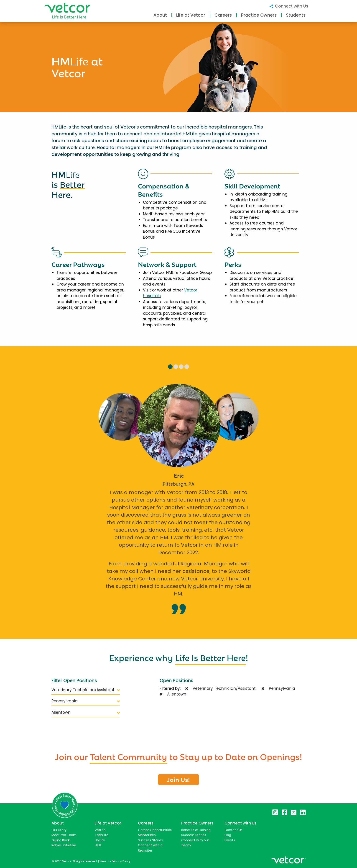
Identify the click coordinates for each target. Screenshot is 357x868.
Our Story (59, 830)
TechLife (102, 835)
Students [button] (296, 15)
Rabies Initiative (64, 845)
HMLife (100, 840)
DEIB (98, 845)
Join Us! (178, 779)
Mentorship (147, 835)
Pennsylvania (86, 701)
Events (230, 840)
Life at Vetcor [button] (191, 15)
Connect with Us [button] (289, 6)
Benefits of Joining (196, 830)
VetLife (100, 830)
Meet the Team (64, 835)
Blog (228, 835)
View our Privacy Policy (115, 861)
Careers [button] (223, 15)
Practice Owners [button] (259, 15)
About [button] (160, 15)
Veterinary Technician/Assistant (86, 690)
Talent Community (128, 756)
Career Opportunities (155, 830)
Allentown (86, 712)
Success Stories (150, 840)
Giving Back (61, 840)
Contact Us (233, 830)
